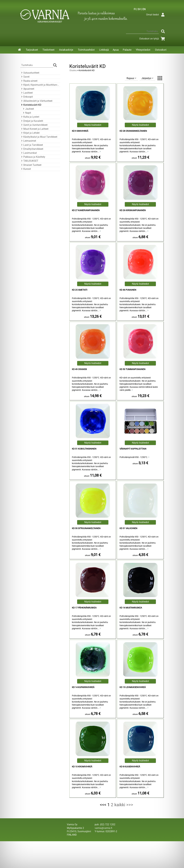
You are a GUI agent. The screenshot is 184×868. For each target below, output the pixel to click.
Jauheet (28, 109)
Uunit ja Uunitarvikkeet (34, 125)
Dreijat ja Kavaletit (32, 121)
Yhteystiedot (143, 50)
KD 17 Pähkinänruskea (84, 608)
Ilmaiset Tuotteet (31, 165)
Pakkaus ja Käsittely (33, 157)
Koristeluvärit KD (31, 105)
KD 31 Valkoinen (128, 528)
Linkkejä (104, 50)
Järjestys (147, 78)
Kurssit (26, 169)
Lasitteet (26, 93)
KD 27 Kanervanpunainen (86, 210)
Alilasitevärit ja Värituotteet (36, 101)
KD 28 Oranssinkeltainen (133, 131)
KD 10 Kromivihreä (82, 767)
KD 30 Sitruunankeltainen (86, 528)
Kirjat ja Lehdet (30, 133)
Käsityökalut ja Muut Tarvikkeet (39, 137)
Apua (116, 50)
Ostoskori (161, 50)
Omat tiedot (156, 15)
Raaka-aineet (29, 81)
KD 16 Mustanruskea (131, 608)
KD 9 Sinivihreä (80, 131)
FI (135, 9)
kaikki (120, 805)
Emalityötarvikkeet (32, 149)
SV (139, 9)
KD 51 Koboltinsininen (84, 449)
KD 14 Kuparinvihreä (83, 687)
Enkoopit (27, 97)
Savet (25, 77)
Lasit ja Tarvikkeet (32, 145)
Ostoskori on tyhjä (153, 39)
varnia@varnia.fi (103, 828)
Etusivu (73, 70)
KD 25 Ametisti (80, 290)
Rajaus (131, 78)
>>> (130, 805)
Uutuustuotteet (30, 73)
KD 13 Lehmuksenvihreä (133, 687)
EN (144, 9)
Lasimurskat (29, 153)
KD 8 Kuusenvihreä (130, 767)
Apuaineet (27, 89)
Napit (27, 113)
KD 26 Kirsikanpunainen (133, 210)
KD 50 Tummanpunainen (132, 369)
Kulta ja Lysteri (30, 117)
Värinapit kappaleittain (133, 449)
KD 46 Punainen (128, 290)
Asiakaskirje (66, 50)
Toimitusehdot (86, 50)
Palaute (127, 50)
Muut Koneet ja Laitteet (34, 129)
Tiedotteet (48, 50)
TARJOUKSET (29, 161)
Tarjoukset (32, 50)
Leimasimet (28, 141)
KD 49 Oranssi (79, 369)
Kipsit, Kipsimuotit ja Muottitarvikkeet (40, 85)
